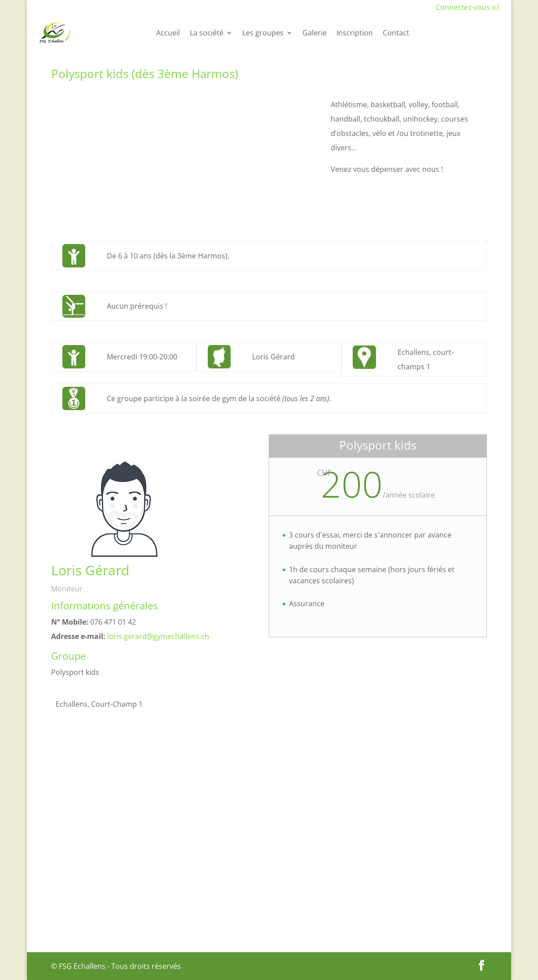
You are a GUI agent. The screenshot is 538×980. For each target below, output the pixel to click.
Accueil (168, 33)
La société (207, 33)
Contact (396, 33)
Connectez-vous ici (467, 7)
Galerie (315, 33)
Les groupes (263, 33)
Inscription (355, 33)
